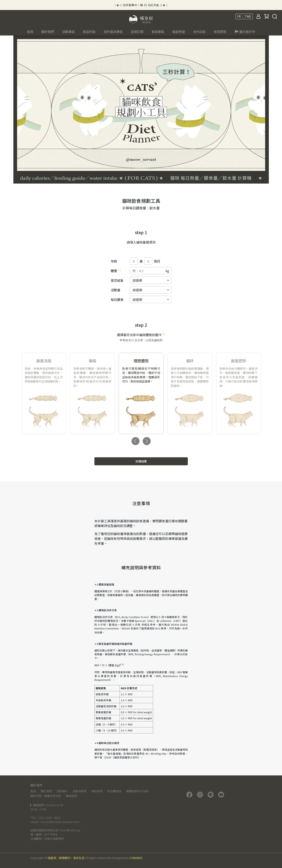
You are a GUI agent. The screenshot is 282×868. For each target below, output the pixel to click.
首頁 (30, 32)
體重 (116, 271)
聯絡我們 (71, 796)
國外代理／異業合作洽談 (46, 796)
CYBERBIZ (136, 858)
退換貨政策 (80, 791)
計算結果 (141, 461)
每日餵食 (117, 300)
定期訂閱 (137, 32)
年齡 (114, 261)
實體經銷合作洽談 (137, 791)
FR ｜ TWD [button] (244, 16)
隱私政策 (97, 791)
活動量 (116, 290)
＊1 (119, 270)
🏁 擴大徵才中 (245, 32)
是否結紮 (117, 280)
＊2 (164, 334)
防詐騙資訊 (114, 791)
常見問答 (220, 32)
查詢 (33, 791)
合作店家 (199, 32)
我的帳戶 (62, 791)
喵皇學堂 (179, 32)
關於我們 (46, 791)
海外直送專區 (113, 32)
